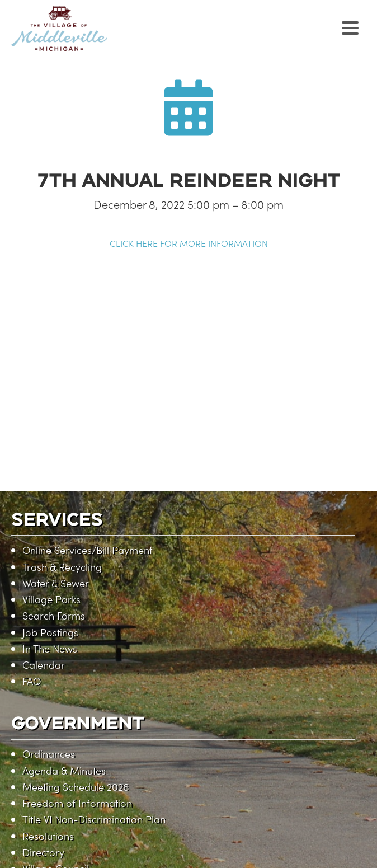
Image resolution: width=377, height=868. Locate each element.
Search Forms (54, 615)
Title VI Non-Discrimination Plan (94, 819)
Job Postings (50, 632)
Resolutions (48, 836)
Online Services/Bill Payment (87, 550)
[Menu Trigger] (350, 27)
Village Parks (51, 599)
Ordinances (49, 754)
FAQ (32, 681)
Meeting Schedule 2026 (76, 787)
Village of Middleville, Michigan (130, 38)
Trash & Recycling (62, 567)
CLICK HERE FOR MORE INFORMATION (189, 243)
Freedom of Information (77, 803)
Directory (43, 852)
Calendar (44, 665)
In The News (50, 648)
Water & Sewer (56, 583)
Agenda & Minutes (64, 770)
